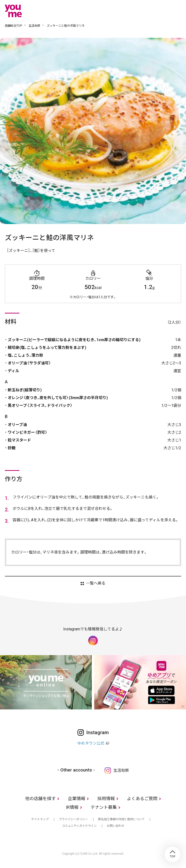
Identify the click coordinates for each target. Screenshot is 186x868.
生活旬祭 (34, 26)
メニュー (178, 11)
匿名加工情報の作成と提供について (121, 819)
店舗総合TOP (13, 26)
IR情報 (72, 807)
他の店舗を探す (40, 799)
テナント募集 (104, 807)
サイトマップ (40, 819)
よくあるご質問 (142, 799)
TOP (172, 854)
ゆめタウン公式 (91, 743)
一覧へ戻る (96, 583)
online (163, 11)
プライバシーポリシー (73, 819)
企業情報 (77, 799)
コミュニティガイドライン (79, 826)
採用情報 (106, 799)
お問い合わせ (116, 826)
